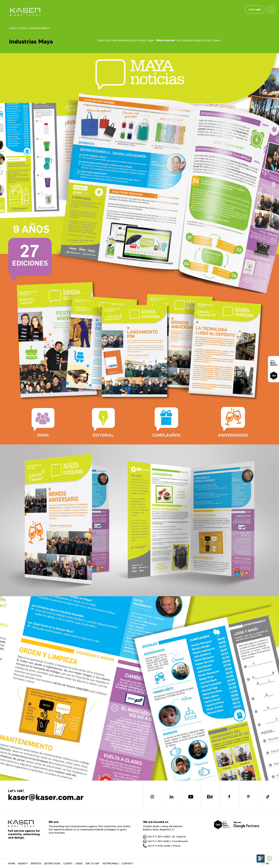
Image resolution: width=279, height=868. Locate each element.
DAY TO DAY (92, 863)
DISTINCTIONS (52, 863)
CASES (79, 863)
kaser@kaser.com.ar (46, 797)
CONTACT (127, 863)
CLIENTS (68, 863)
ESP (263, 863)
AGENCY (23, 863)
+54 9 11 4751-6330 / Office (162, 846)
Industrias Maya (39, 28)
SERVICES (36, 863)
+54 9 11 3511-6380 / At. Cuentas (164, 837)
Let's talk (255, 9)
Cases (23, 28)
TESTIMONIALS (110, 863)
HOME (12, 863)
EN (267, 863)
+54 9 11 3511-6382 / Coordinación (166, 841)
